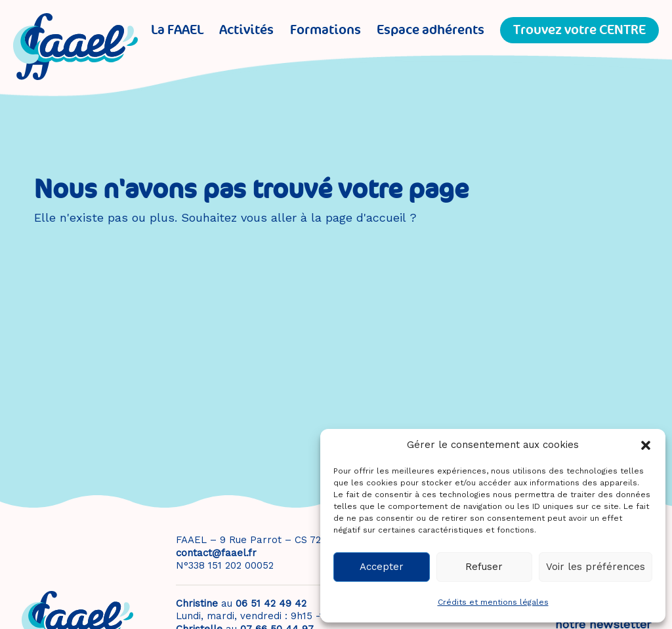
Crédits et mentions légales (493, 602)
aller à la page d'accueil (338, 217)
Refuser (484, 567)
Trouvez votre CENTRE (579, 30)
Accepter (382, 567)
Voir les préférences (596, 567)
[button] (646, 445)
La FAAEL (177, 30)
